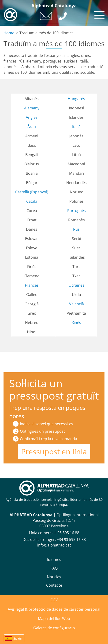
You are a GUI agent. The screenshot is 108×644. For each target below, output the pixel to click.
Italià (76, 127)
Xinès (76, 323)
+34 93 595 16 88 (71, 540)
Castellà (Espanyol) (32, 192)
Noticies (54, 577)
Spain (18, 638)
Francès (32, 285)
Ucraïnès (76, 285)
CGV (54, 600)
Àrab (32, 127)
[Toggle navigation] (99, 14)
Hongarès (76, 99)
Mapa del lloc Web (54, 619)
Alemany (32, 108)
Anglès (32, 117)
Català (32, 201)
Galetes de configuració (54, 628)
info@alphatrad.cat (54, 545)
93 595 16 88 (68, 533)
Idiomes (54, 560)
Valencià (76, 304)
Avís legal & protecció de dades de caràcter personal (54, 609)
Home (9, 33)
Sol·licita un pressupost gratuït (54, 389)
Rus (76, 229)
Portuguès (76, 211)
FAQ (54, 568)
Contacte (54, 585)
